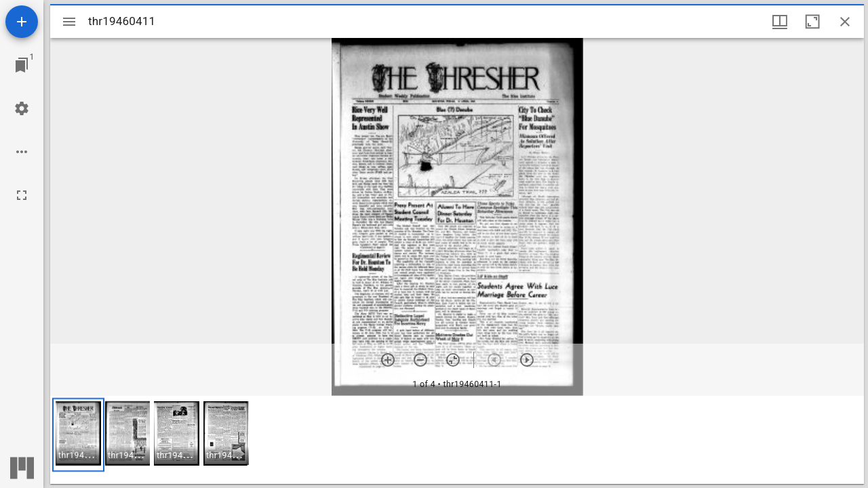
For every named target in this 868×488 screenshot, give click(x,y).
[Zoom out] (420, 360)
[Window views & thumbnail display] (780, 22)
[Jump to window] (22, 65)
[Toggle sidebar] (69, 22)
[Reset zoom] (453, 360)
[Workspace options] (22, 152)
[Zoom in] (388, 360)
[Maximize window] (812, 22)
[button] (78, 435)
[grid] (457, 440)
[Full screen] (22, 195)
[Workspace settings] (22, 108)
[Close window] (845, 22)
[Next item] (527, 360)
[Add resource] (22, 22)
